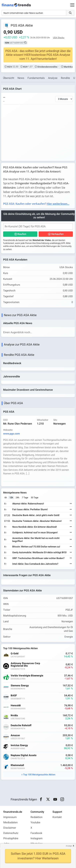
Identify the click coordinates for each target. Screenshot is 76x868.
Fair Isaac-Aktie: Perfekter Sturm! (30, 509)
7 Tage (25, 498)
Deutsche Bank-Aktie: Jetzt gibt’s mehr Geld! (36, 515)
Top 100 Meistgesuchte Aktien (39, 775)
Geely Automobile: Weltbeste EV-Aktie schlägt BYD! (39, 552)
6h (6, 498)
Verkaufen (57, 234)
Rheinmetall (17, 765)
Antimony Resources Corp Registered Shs (25, 665)
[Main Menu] (72, 5)
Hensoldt (16, 706)
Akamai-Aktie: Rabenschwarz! (28, 504)
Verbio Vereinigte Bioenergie (27, 676)
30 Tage (35, 498)
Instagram (36, 838)
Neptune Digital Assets (24, 755)
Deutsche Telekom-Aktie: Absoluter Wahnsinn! (37, 521)
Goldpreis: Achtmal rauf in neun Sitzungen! (35, 533)
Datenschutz (11, 833)
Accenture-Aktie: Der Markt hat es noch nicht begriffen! (36, 540)
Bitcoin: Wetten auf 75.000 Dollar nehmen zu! (36, 547)
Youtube (35, 823)
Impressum (10, 817)
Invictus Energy (19, 745)
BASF (14, 696)
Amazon (15, 735)
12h (11, 498)
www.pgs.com (11, 434)
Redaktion (36, 817)
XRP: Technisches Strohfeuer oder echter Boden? (38, 558)
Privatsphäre (11, 838)
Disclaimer (10, 828)
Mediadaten (10, 823)
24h (17, 498)
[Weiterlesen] (71, 504)
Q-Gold (14, 654)
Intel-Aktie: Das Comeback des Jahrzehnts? (35, 564)
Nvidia (14, 716)
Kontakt (57, 817)
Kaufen (22, 234)
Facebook (36, 833)
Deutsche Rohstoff (21, 725)
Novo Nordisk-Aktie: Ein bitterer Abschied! (35, 527)
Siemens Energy (20, 686)
